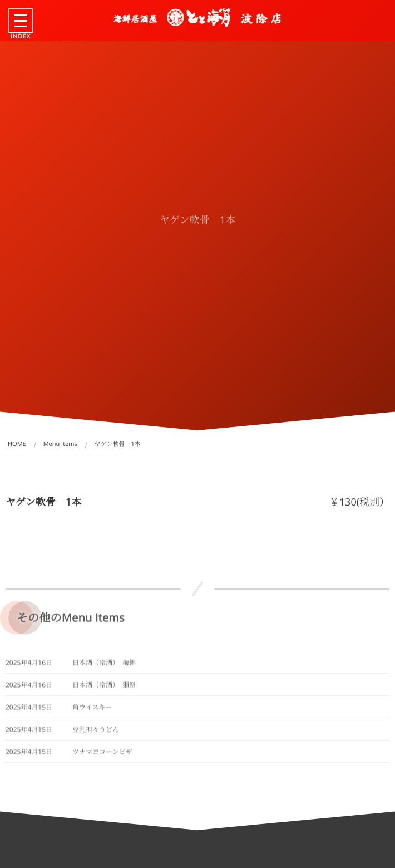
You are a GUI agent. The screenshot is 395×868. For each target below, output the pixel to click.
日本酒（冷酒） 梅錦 (104, 667)
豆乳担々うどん (96, 734)
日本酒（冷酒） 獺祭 (104, 689)
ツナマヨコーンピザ (102, 756)
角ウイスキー (92, 711)
